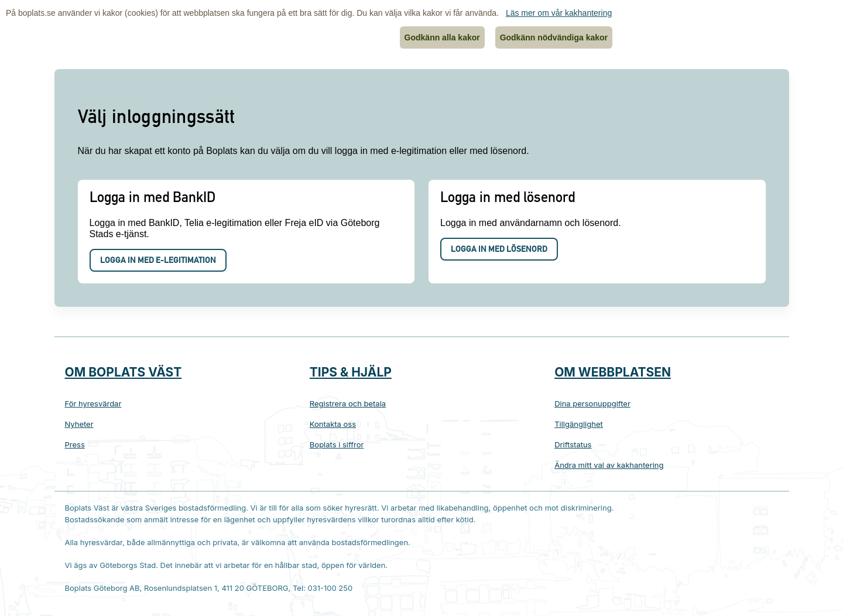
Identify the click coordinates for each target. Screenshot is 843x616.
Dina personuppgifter (592, 403)
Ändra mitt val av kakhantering (609, 465)
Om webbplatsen (613, 372)
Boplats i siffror (337, 444)
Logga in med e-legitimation (158, 261)
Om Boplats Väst (124, 372)
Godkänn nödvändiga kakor (554, 37)
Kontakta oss (333, 424)
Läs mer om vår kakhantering (559, 13)
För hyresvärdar (93, 403)
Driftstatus (573, 444)
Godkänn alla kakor (442, 37)
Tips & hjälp (351, 372)
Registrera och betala (348, 403)
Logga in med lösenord (499, 250)
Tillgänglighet (579, 424)
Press (75, 444)
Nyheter (79, 424)
